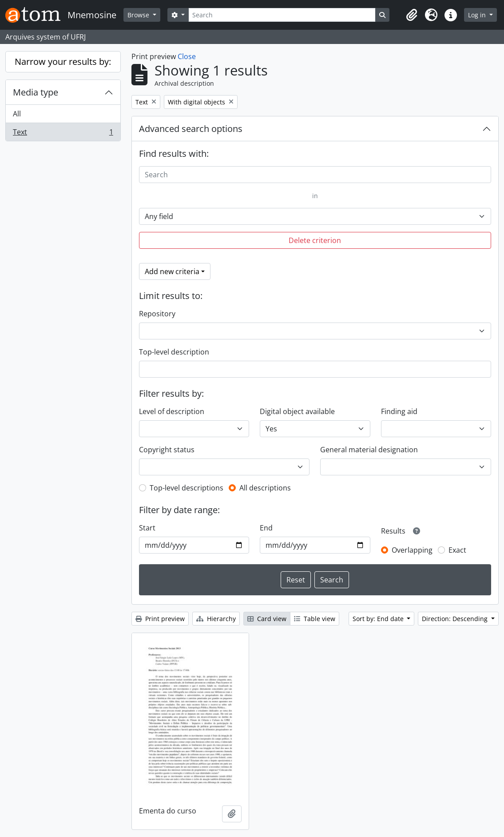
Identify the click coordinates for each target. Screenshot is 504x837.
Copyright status (167, 450)
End (266, 528)
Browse (139, 15)
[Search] (282, 15)
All (17, 114)
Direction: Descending (456, 619)
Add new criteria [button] (172, 271)
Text (63, 134)
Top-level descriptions (187, 488)
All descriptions (265, 488)
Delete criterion (315, 240)
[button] (412, 15)
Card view (267, 619)
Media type (36, 92)
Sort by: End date (379, 619)
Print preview (160, 619)
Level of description (172, 411)
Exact (457, 550)
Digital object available (297, 411)
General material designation (369, 450)
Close (187, 56)
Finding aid (399, 411)
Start (147, 528)
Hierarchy (216, 619)
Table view (315, 619)
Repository (157, 314)
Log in (478, 15)
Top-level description (174, 352)
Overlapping (412, 550)
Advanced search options (191, 129)
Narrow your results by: (63, 62)
